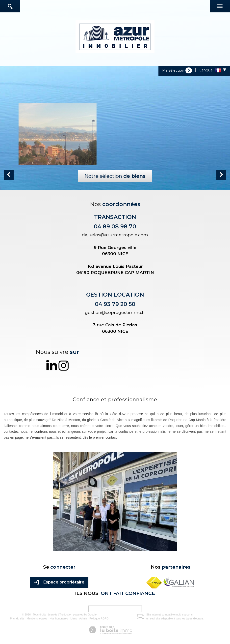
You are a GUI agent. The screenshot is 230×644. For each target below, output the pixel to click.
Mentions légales (37, 618)
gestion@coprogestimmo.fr (115, 312)
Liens (74, 618)
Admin (83, 618)
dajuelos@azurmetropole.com (115, 235)
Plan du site (17, 618)
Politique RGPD (99, 618)
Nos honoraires (59, 618)
